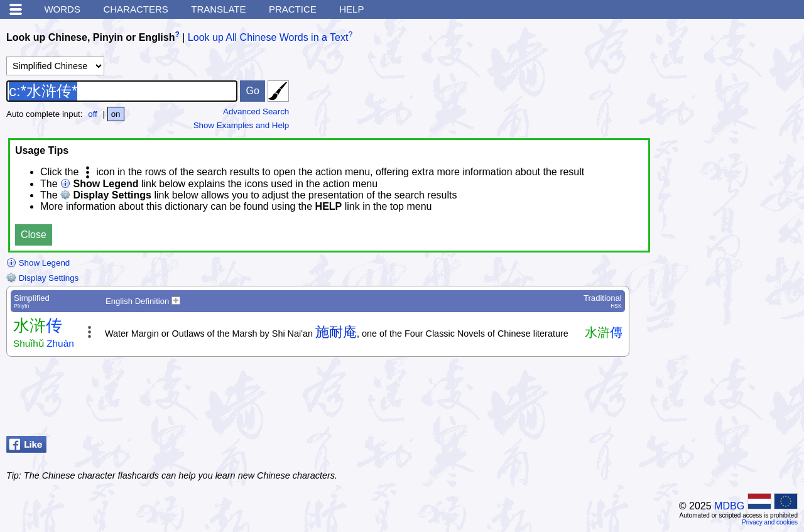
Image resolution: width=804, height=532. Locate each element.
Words (62, 9)
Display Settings (42, 278)
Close (34, 235)
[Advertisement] (697, 399)
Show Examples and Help (242, 125)
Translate (218, 9)
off (93, 114)
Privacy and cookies (770, 522)
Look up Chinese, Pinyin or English (90, 37)
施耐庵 (336, 332)
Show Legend (38, 263)
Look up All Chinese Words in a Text (268, 37)
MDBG (729, 506)
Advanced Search (256, 111)
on (116, 114)
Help (351, 9)
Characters (135, 9)
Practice (293, 9)
